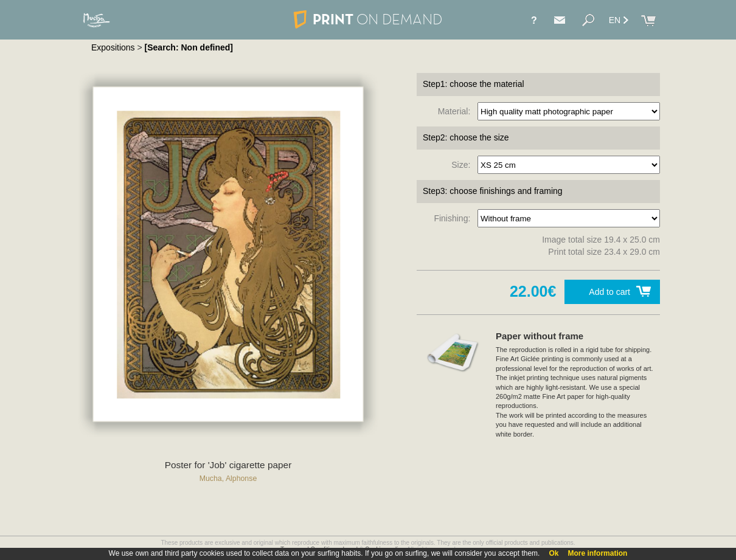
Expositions (113, 47)
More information (597, 553)
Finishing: (454, 218)
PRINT (368, 19)
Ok (554, 553)
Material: (457, 111)
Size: (463, 165)
